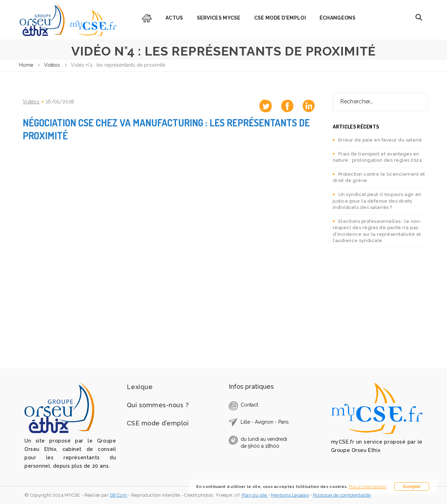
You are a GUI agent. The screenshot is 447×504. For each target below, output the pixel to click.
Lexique (140, 387)
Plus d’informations (368, 487)
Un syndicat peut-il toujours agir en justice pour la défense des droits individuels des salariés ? (377, 201)
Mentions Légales (290, 495)
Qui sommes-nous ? (158, 405)
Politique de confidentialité (342, 495)
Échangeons (338, 18)
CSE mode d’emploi (280, 18)
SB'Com (118, 495)
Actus (174, 18)
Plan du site (255, 495)
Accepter (412, 487)
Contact (249, 405)
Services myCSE (219, 18)
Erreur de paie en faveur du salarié (380, 140)
